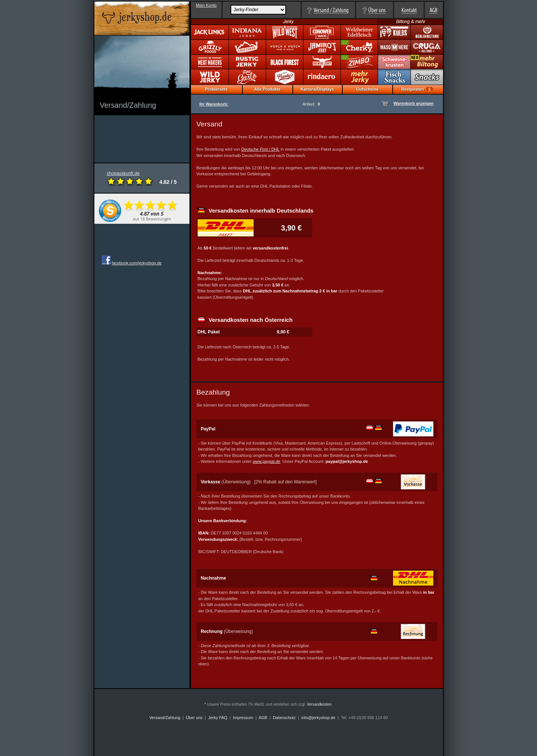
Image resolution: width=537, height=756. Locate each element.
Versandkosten (319, 704)
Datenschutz (284, 718)
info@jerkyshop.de (318, 718)
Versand (210, 124)
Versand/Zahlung (165, 718)
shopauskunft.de (130, 178)
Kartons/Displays (317, 89)
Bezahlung (213, 392)
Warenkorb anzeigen (413, 103)
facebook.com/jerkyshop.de (137, 263)
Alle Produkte (268, 89)
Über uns (194, 718)
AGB (263, 718)
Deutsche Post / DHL (260, 149)
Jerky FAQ (218, 718)
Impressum (243, 718)
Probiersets (216, 89)
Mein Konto (206, 5)
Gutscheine (367, 89)
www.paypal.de (266, 461)
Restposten (417, 89)
